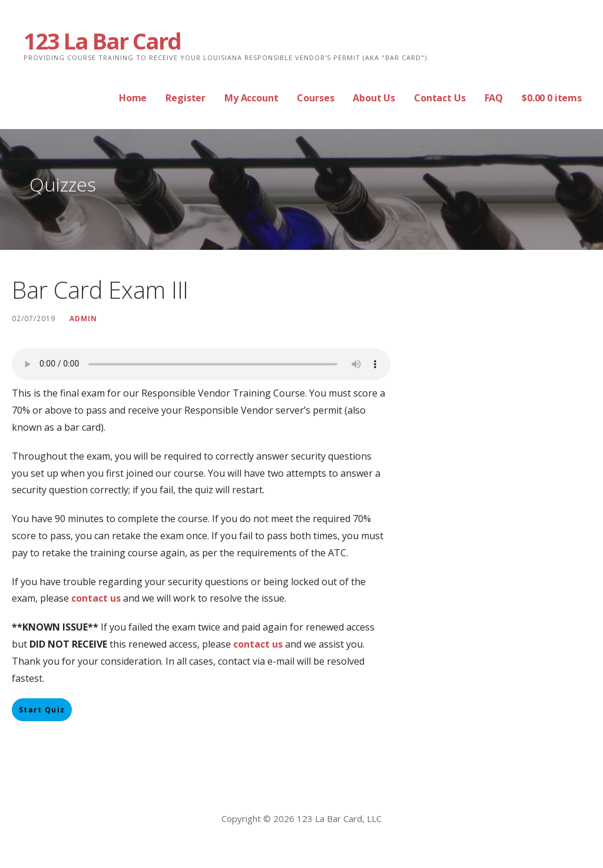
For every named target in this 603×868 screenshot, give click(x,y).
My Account (251, 98)
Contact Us (440, 98)
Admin (83, 318)
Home (133, 98)
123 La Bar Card (102, 41)
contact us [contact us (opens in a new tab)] (96, 598)
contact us (258, 644)
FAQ (494, 98)
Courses (315, 98)
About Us (374, 98)
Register (185, 98)
